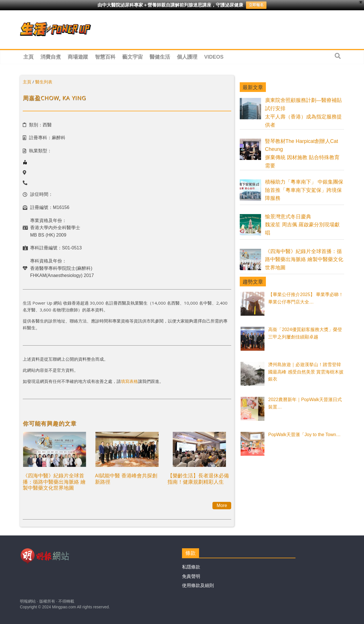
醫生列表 (44, 82)
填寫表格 (129, 381)
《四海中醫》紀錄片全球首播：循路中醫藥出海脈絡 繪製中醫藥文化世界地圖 (54, 482)
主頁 (28, 57)
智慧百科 (105, 57)
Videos (214, 57)
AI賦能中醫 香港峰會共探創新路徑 (126, 479)
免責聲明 (191, 576)
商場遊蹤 (78, 57)
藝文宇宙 (133, 57)
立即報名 (256, 5)
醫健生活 (160, 57)
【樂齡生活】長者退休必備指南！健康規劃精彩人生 (198, 479)
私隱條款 (191, 567)
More (222, 505)
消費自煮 (51, 57)
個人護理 (187, 57)
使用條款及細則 (198, 585)
